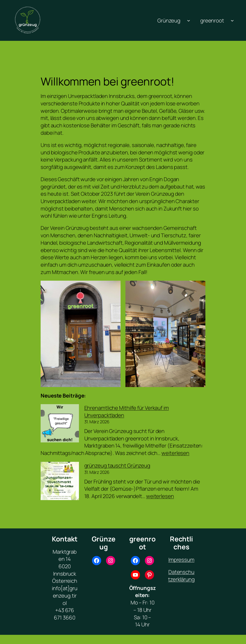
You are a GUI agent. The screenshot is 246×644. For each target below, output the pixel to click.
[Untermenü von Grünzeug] (189, 20)
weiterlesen (175, 453)
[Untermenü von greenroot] (232, 20)
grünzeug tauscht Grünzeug (117, 465)
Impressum (181, 560)
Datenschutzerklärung (181, 575)
